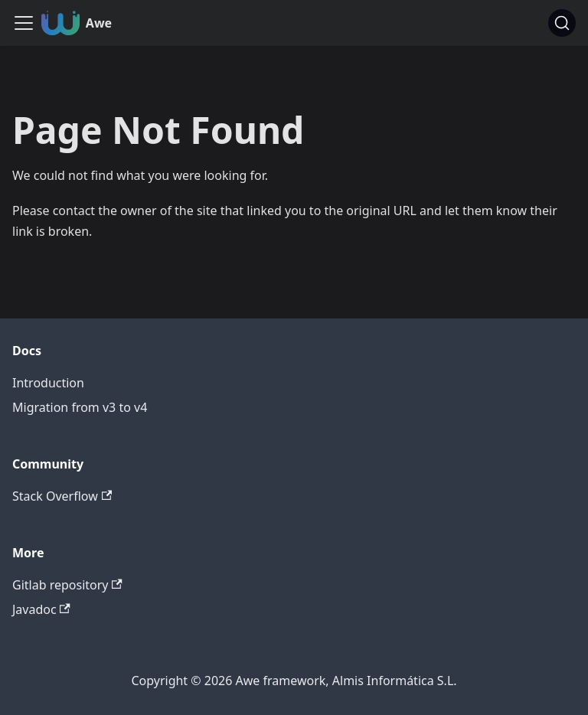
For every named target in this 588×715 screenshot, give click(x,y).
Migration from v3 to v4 (80, 407)
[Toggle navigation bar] (24, 23)
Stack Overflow (62, 496)
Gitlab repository (67, 585)
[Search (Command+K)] (562, 23)
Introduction (48, 383)
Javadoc (41, 609)
